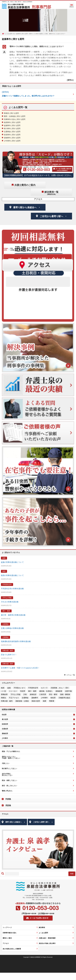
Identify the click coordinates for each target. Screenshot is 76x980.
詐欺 (25, 694)
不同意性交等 (7, 584)
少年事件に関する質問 (12, 141)
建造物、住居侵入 (46, 691)
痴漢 (4, 571)
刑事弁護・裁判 (8, 650)
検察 (45, 701)
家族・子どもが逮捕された (11, 751)
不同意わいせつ (19, 688)
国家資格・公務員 (22, 701)
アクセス (6, 943)
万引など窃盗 (7, 598)
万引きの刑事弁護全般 (10, 602)
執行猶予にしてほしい (9, 769)
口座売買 (43, 694)
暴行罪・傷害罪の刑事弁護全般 (13, 615)
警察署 (52, 701)
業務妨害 (4, 694)
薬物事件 (35, 698)
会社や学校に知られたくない (7, 774)
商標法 (4, 698)
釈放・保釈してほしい (9, 780)
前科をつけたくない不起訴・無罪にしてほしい (11, 757)
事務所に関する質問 (11, 113)
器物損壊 (59, 691)
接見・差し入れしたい (9, 786)
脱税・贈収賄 (65, 694)
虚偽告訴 (33, 694)
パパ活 (4, 691)
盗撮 (4, 558)
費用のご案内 (7, 938)
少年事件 (44, 698)
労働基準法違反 (64, 698)
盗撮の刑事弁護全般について (12, 562)
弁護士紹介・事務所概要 (47, 938)
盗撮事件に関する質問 (22, 34)
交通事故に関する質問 (12, 132)
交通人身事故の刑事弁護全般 (12, 628)
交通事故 (5, 624)
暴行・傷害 (6, 611)
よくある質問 (43, 933)
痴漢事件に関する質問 (12, 122)
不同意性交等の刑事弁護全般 (12, 589)
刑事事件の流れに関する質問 (15, 119)
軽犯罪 (53, 698)
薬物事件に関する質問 (12, 138)
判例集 (8, 799)
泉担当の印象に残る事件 (47, 943)
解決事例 (42, 927)
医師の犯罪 (36, 701)
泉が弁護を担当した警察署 (12, 949)
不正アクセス (14, 698)
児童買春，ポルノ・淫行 (60, 688)
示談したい (6, 763)
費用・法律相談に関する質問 (15, 116)
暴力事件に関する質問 (12, 129)
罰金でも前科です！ (9, 655)
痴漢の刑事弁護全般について (12, 575)
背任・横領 (53, 694)
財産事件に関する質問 (12, 135)
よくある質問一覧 (10, 34)
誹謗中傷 (68, 691)
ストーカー (13, 691)
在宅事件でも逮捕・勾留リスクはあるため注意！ (20, 668)
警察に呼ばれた (7, 791)
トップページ (7, 927)
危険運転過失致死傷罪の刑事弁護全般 (16, 641)
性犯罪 (23, 691)
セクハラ (44, 688)
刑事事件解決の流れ (10, 933)
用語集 (8, 805)
